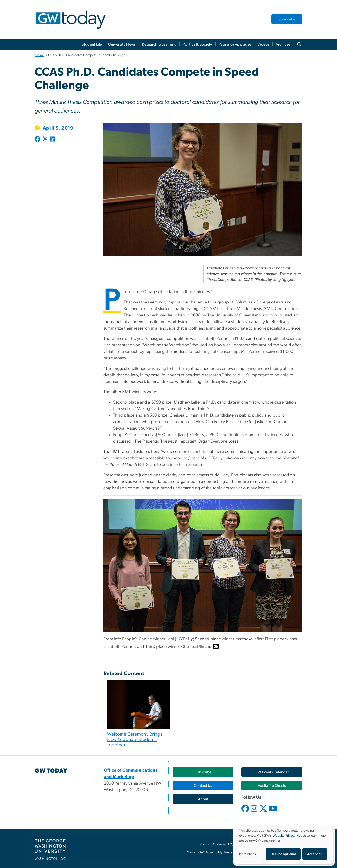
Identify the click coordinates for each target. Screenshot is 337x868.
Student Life (92, 44)
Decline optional (283, 854)
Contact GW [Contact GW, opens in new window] (195, 852)
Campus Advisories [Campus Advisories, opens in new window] (213, 844)
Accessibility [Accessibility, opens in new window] (214, 852)
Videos (263, 44)
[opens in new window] (246, 812)
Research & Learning (159, 44)
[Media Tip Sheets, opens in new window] (272, 786)
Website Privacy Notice (289, 836)
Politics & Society (198, 44)
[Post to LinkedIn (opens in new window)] (52, 140)
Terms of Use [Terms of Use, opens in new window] (233, 852)
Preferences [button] (248, 854)
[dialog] (284, 844)
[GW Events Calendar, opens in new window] (272, 772)
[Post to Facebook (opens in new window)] (38, 140)
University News (122, 44)
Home (39, 55)
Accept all (315, 854)
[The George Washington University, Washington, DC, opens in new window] (50, 848)
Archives (283, 44)
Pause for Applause (235, 44)
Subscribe (287, 19)
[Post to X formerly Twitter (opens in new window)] (45, 140)
